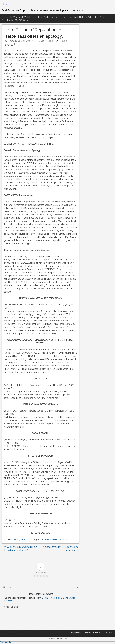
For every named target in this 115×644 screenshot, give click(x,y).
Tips (28, 539)
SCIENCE (79, 17)
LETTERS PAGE (40, 17)
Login (75, 587)
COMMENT (25, 17)
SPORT (89, 17)
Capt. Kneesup (46, 41)
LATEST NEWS (9, 17)
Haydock (63, 539)
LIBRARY (100, 17)
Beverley (45, 539)
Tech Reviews (106, 633)
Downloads (7, 20)
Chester (54, 539)
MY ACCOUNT (22, 20)
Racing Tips (19, 539)
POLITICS (67, 17)
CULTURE (55, 17)
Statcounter (6, 642)
